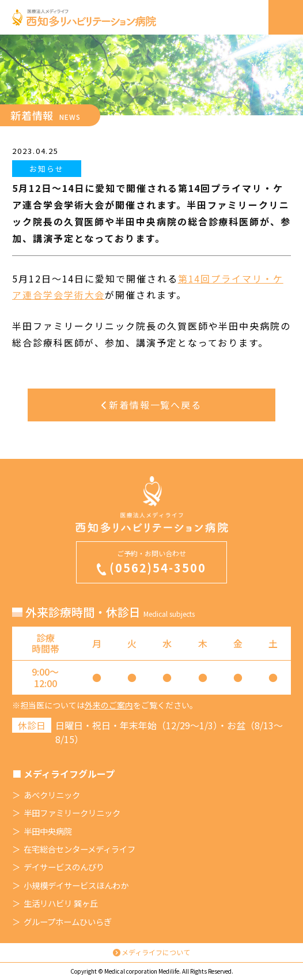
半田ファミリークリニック (72, 813)
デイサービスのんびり (64, 867)
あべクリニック (52, 795)
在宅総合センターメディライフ (79, 849)
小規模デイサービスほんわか (76, 885)
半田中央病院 (48, 831)
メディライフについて (156, 952)
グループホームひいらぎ (68, 922)
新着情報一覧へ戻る (151, 405)
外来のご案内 (109, 705)
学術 (74, 295)
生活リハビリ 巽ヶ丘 (61, 903)
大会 (95, 295)
